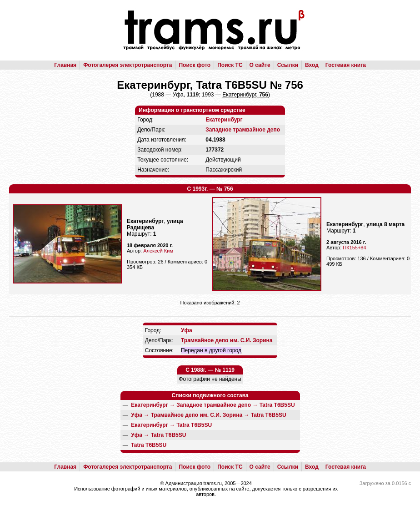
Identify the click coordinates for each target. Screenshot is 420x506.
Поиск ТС (230, 65)
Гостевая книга (346, 65)
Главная (65, 65)
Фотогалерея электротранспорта (127, 65)
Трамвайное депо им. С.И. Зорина (227, 340)
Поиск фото (195, 65)
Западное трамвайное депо (243, 130)
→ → (213, 405)
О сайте (260, 65)
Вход (312, 65)
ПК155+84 (354, 248)
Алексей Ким (158, 251)
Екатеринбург (224, 120)
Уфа (187, 330)
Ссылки (288, 65)
